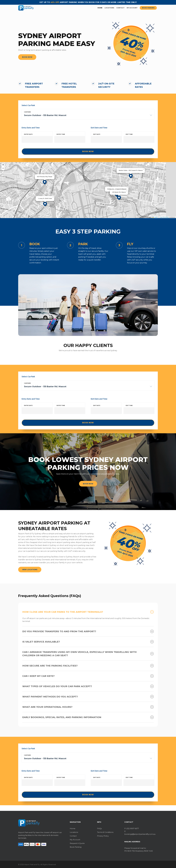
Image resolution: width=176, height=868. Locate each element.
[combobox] (88, 116)
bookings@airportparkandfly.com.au (140, 834)
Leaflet (155, 217)
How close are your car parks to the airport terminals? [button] (88, 612)
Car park (27, 112)
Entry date (28, 134)
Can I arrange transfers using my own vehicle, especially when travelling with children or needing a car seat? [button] (88, 654)
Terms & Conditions (105, 832)
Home (73, 828)
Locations (74, 832)
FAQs (99, 828)
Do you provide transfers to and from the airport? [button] (88, 631)
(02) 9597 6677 (133, 828)
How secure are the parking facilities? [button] (88, 666)
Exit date (97, 134)
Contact (73, 836)
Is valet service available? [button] (88, 642)
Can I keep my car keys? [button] (88, 676)
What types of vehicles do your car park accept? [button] (88, 686)
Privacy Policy (103, 836)
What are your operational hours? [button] (88, 707)
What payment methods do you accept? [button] (88, 697)
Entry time (61, 134)
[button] (27, 57)
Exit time (129, 134)
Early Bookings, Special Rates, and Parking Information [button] (88, 717)
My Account (75, 840)
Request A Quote (77, 843)
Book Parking (76, 847)
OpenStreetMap (164, 217)
